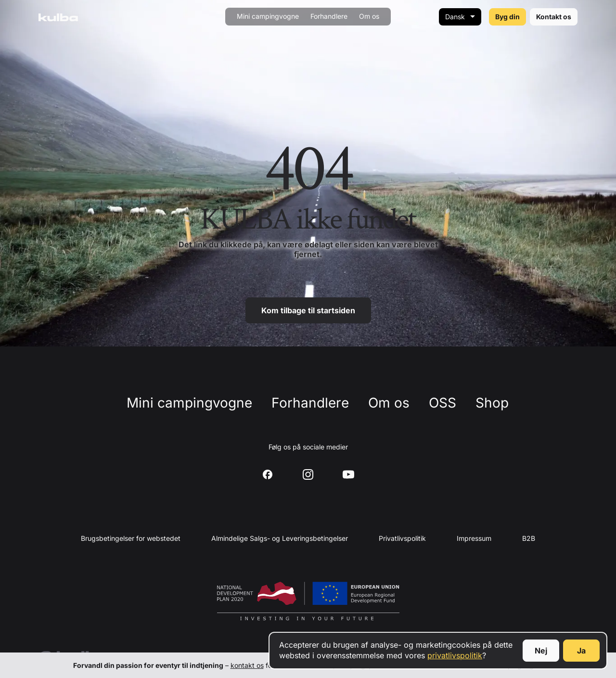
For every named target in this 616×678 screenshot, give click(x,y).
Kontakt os (554, 17)
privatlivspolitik (455, 655)
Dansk (455, 17)
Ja (581, 651)
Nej (541, 651)
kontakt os (247, 665)
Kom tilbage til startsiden (308, 310)
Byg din (507, 17)
